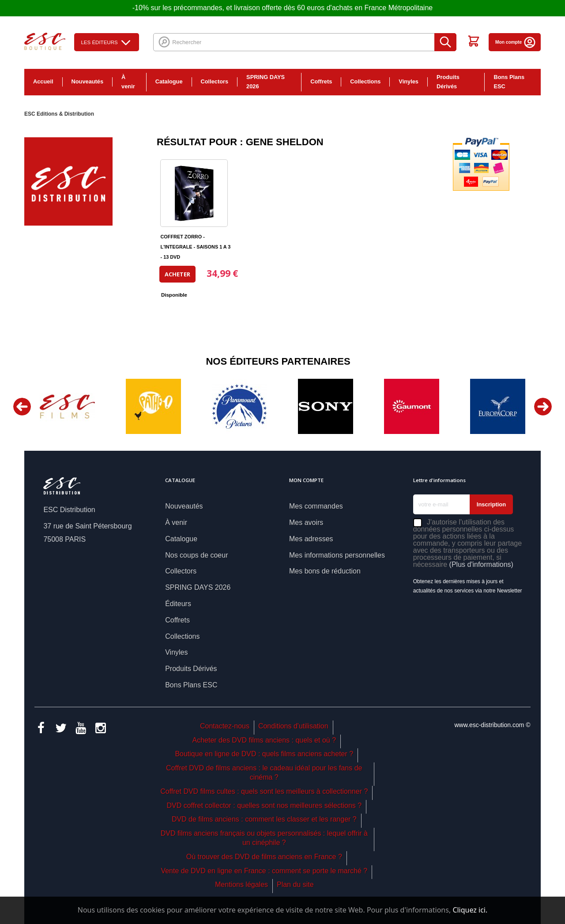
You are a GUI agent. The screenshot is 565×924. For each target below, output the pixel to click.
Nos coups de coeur (196, 555)
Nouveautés (88, 81)
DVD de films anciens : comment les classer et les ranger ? (264, 819)
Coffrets (321, 81)
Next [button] (543, 407)
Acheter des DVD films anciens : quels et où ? (264, 740)
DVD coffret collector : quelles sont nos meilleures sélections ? (264, 805)
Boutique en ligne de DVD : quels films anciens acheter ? (264, 754)
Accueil (43, 81)
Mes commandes (316, 506)
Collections (365, 81)
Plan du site (295, 884)
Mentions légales (241, 884)
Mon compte (516, 42)
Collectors (215, 81)
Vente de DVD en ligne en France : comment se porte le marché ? (264, 871)
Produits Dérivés (448, 82)
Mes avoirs (306, 522)
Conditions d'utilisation (293, 726)
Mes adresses (311, 539)
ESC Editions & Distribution (59, 114)
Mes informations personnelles (337, 555)
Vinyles (409, 81)
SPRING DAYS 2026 (266, 82)
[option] (67, 406)
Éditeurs (178, 604)
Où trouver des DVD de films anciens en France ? (264, 857)
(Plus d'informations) (481, 564)
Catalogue (169, 81)
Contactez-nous (225, 726)
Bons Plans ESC (509, 82)
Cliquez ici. (470, 910)
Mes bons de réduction (325, 571)
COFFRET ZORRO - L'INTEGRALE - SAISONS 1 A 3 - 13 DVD (195, 247)
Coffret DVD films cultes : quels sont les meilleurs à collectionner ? (264, 791)
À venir (128, 82)
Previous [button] (22, 407)
